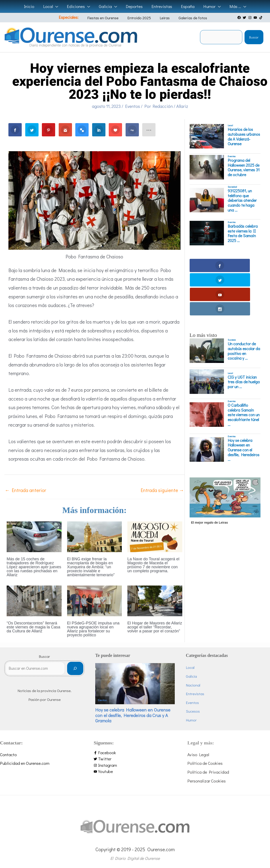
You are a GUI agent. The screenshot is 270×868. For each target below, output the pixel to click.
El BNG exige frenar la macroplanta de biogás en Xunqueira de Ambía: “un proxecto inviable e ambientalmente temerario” (91, 567)
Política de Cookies (205, 762)
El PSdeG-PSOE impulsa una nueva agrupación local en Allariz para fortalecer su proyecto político (93, 629)
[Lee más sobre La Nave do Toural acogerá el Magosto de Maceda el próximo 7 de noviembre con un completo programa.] (155, 536)
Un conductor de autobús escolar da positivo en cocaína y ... (244, 308)
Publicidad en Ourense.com (25, 762)
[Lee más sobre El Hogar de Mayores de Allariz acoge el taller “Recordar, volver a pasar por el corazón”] (155, 600)
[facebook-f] (135, 752)
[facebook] (240, 18)
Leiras (162, 18)
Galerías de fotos (187, 18)
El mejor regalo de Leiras (210, 479)
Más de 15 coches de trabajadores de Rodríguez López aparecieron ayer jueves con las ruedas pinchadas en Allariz (34, 567)
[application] (57, 6)
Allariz (182, 106)
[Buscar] (83, 670)
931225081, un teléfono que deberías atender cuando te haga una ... (242, 200)
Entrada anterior (25, 490)
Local (230, 125)
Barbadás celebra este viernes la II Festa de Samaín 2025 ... (243, 233)
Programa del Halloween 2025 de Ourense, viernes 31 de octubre (244, 168)
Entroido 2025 (140, 18)
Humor (195, 720)
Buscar (254, 37)
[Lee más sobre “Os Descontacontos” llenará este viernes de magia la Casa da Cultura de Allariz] (34, 600)
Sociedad (232, 187)
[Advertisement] (224, 530)
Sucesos (232, 297)
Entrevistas (199, 694)
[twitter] (245, 18)
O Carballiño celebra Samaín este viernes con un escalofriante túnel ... (244, 372)
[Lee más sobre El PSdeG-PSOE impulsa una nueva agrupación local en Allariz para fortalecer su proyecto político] (95, 600)
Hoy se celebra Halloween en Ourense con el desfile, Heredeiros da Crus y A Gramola (141, 713)
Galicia (195, 676)
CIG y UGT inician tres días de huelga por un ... (244, 339)
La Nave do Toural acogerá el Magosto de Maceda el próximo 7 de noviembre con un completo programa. (153, 565)
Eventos (133, 106)
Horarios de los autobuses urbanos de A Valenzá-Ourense (244, 137)
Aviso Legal (198, 753)
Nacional (197, 685)
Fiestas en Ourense (107, 18)
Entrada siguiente (162, 490)
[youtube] (256, 18)
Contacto (8, 753)
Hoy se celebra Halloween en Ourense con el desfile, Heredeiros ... (244, 407)
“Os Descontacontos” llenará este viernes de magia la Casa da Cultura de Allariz (33, 627)
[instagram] (251, 18)
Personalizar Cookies (207, 779)
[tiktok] (261, 18)
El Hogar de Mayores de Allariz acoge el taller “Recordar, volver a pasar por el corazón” (155, 627)
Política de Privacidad (208, 771)
